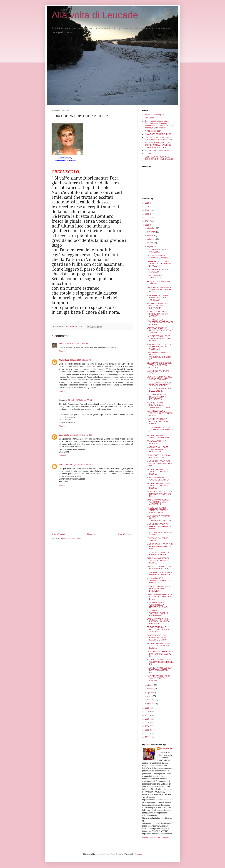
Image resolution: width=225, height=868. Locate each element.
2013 (147, 730)
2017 (147, 715)
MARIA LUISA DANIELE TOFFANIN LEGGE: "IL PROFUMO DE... (158, 613)
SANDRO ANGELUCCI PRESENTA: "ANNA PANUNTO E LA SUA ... (158, 638)
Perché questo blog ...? (154, 115)
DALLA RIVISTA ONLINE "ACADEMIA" (157, 251)
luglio (150, 246)
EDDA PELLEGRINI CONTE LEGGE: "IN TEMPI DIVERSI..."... (159, 589)
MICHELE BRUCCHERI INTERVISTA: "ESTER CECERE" (157, 314)
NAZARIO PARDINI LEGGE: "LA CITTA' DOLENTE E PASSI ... (159, 646)
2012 (147, 734)
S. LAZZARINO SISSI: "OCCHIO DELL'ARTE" (158, 479)
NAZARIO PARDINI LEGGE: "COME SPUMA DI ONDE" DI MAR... (159, 339)
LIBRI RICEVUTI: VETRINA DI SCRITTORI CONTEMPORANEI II (159, 158)
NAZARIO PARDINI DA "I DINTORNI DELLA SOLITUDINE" (157, 306)
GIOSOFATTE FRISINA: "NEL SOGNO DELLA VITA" (159, 378)
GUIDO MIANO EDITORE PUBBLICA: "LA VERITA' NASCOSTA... (158, 621)
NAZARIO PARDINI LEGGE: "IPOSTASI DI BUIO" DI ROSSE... (159, 472)
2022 (147, 218)
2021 (147, 221)
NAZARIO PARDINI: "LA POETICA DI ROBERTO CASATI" (158, 421)
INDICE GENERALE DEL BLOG (158, 134)
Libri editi (148, 154)
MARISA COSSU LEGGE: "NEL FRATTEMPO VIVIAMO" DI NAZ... (160, 547)
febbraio (151, 700)
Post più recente (59, 534)
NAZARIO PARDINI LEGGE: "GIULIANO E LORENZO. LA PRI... (160, 662)
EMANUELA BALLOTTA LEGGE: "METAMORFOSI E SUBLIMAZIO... (160, 330)
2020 (147, 225)
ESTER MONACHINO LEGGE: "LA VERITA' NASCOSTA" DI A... (160, 430)
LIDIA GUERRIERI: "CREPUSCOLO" (155, 277)
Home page (92, 534)
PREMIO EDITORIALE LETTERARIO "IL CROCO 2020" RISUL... (159, 629)
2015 (147, 723)
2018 (147, 712)
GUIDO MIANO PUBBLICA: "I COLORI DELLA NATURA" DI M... (159, 597)
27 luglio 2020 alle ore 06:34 (82, 435)
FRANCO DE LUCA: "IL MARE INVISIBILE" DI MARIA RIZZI (160, 573)
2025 (147, 207)
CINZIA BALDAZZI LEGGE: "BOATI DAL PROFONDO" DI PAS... (159, 264)
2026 (147, 203)
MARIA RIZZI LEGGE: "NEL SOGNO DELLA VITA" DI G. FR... (160, 464)
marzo (150, 696)
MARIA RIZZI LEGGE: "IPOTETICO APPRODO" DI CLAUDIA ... (160, 322)
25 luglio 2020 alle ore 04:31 (76, 344)
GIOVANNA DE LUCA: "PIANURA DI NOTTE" (157, 257)
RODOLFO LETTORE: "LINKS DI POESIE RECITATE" (160, 568)
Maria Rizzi (64, 360)
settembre (152, 239)
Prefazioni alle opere (153, 131)
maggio (151, 689)
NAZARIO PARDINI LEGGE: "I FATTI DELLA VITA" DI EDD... (160, 670)
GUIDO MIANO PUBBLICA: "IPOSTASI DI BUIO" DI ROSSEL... (158, 561)
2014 (147, 726)
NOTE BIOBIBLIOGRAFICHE (157, 150)
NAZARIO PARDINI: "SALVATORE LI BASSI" (158, 437)
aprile (150, 693)
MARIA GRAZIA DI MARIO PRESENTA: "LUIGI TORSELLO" (158, 298)
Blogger (138, 854)
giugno (150, 685)
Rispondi (63, 351)
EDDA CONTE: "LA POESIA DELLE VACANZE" (159, 456)
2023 (147, 214)
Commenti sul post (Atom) (71, 539)
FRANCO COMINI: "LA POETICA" (156, 442)
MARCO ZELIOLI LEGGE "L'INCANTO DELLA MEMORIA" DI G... (158, 449)
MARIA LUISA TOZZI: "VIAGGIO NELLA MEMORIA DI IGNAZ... (158, 605)
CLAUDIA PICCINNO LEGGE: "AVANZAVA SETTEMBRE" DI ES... (159, 290)
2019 (147, 708)
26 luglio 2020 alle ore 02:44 (81, 360)
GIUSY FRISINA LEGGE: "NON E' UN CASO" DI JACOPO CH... (160, 654)
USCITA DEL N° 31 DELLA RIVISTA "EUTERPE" (158, 553)
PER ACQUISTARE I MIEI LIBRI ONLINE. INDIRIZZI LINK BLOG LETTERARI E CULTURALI (158, 145)
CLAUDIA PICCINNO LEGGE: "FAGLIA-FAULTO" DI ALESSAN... (159, 365)
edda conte (64, 435)
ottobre (151, 235)
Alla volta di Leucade (95, 15)
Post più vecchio (125, 534)
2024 (147, 210)
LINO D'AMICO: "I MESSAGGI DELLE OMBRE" (160, 390)
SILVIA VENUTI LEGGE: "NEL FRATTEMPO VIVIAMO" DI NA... (160, 494)
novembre (152, 232)
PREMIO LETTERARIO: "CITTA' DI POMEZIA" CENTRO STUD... (157, 510)
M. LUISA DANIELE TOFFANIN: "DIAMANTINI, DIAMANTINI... (159, 581)
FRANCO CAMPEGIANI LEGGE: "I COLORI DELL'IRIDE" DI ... (157, 397)
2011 (147, 737)
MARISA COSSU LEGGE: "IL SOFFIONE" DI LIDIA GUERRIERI (159, 347)
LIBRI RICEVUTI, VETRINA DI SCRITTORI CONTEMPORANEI (158, 138)
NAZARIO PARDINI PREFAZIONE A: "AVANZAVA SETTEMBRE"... (160, 405)
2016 (147, 719)
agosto (150, 243)
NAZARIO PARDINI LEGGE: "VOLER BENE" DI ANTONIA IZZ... (159, 678)
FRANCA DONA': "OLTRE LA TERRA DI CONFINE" (159, 384)
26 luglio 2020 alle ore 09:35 (80, 400)
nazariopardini (167, 748)
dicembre (151, 228)
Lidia (61, 344)
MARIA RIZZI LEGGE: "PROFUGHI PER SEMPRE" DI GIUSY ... (160, 413)
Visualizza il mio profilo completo (156, 837)
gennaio (151, 703)
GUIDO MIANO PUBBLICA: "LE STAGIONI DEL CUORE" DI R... (158, 502)
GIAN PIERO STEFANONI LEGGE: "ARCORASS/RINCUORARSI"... (160, 356)
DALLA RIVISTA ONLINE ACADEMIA (157, 271)
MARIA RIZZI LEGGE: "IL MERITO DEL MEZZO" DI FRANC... (159, 527)
